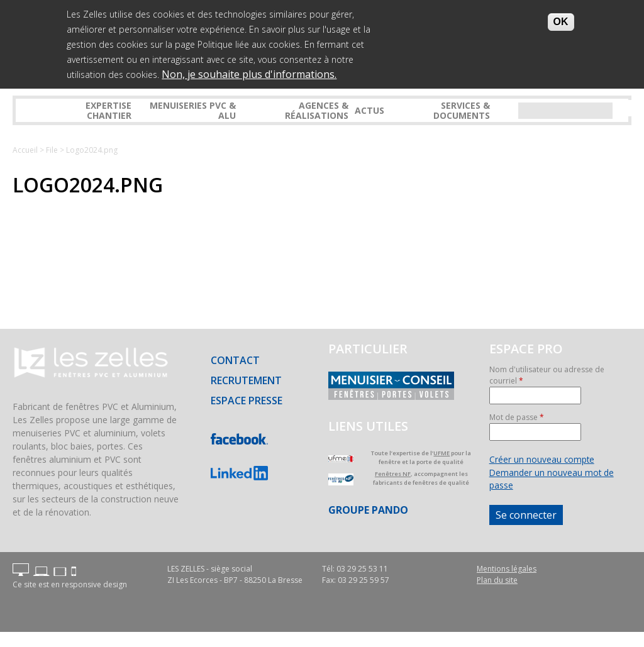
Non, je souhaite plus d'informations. (249, 73)
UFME (441, 453)
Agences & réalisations (317, 110)
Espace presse (247, 401)
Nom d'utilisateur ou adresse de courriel (547, 375)
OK (561, 20)
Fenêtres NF (393, 474)
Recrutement (246, 380)
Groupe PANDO (368, 510)
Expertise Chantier (108, 110)
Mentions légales (507, 569)
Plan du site (497, 580)
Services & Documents (462, 110)
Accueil (25, 150)
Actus (369, 110)
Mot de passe (517, 417)
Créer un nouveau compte (542, 459)
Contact (235, 360)
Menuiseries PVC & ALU (193, 110)
